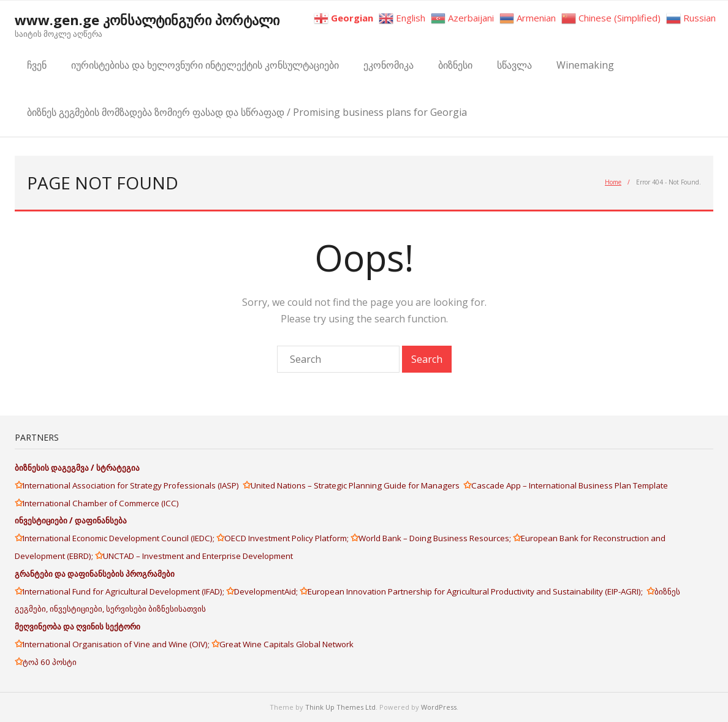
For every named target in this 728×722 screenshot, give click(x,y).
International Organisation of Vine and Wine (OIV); (117, 644)
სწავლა (514, 65)
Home (613, 182)
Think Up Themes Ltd (340, 707)
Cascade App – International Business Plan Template (571, 485)
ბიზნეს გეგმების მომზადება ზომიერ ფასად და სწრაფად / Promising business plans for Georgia (247, 112)
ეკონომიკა (389, 65)
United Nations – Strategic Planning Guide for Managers (357, 485)
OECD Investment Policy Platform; (287, 538)
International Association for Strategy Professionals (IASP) (133, 485)
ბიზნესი (455, 65)
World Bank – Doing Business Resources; (436, 538)
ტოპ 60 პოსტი (50, 662)
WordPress (439, 707)
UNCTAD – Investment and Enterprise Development (198, 556)
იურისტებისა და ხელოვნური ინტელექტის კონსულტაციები (205, 65)
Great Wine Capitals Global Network (286, 644)
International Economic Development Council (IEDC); (119, 538)
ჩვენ (37, 65)
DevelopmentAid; (267, 591)
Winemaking (585, 65)
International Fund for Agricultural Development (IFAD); (124, 591)
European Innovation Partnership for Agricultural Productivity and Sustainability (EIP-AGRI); (477, 591)
